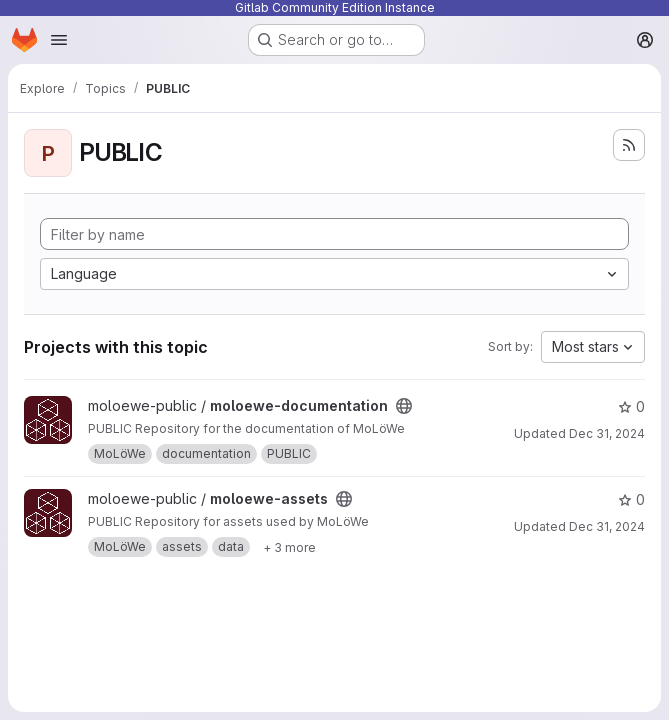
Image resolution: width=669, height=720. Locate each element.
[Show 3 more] (289, 547)
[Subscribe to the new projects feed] (629, 145)
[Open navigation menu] (59, 40)
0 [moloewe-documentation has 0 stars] (631, 406)
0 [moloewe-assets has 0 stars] (631, 499)
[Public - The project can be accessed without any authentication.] (404, 406)
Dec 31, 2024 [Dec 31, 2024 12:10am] (607, 433)
